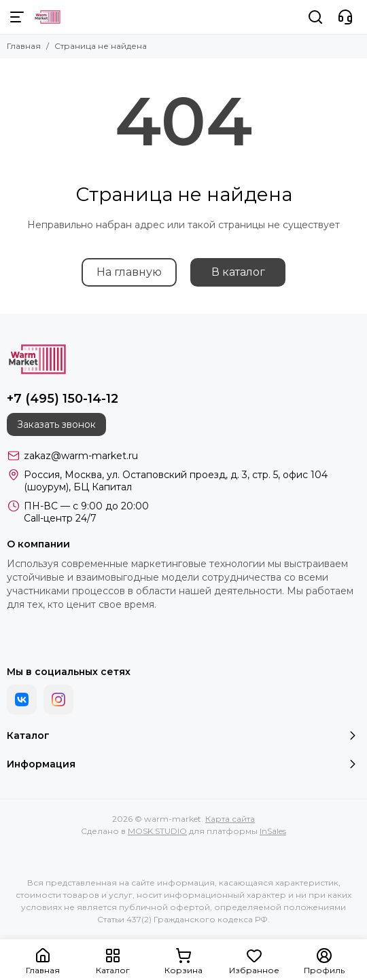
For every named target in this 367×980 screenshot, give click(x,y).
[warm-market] (48, 17)
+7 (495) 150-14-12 (63, 399)
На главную (129, 272)
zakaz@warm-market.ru (81, 456)
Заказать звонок (56, 424)
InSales (273, 831)
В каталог (238, 272)
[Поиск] (315, 17)
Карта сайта (230, 819)
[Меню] (17, 17)
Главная (24, 46)
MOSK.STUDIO (157, 831)
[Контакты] (345, 17)
